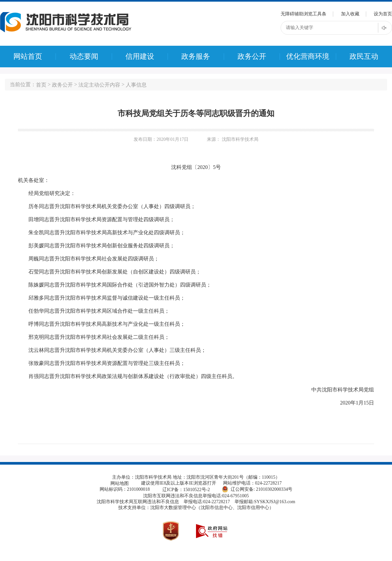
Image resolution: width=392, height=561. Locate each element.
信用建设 (140, 57)
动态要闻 (84, 57)
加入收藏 (350, 14)
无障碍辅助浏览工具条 (303, 14)
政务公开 (252, 57)
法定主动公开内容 (99, 85)
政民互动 (364, 57)
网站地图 (120, 483)
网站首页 (28, 57)
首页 (41, 85)
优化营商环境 (308, 57)
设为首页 (383, 14)
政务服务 (196, 57)
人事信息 (136, 85)
